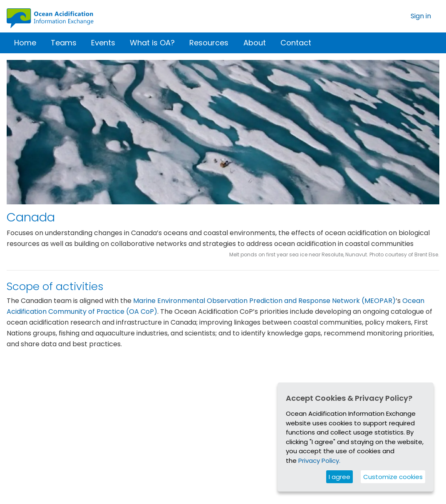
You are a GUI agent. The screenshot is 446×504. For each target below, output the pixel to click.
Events (103, 43)
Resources (209, 43)
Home (25, 43)
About (255, 43)
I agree (339, 477)
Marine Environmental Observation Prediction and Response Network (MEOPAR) (264, 306)
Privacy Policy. (319, 461)
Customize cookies (393, 477)
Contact (296, 43)
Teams (64, 43)
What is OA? (152, 43)
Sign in (421, 16)
